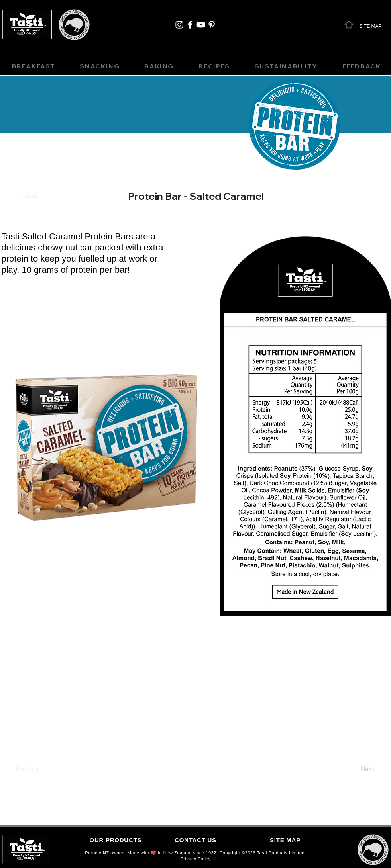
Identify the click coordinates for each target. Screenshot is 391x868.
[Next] (367, 769)
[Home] (349, 24)
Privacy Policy (195, 859)
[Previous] (28, 769)
